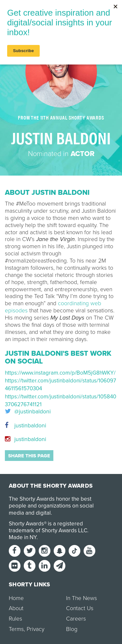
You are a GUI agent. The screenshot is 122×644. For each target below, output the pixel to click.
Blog (72, 629)
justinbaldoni (26, 426)
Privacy (35, 629)
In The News (81, 598)
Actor (82, 154)
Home (16, 598)
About (16, 608)
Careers (76, 619)
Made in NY (23, 537)
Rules (15, 619)
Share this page (29, 456)
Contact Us (80, 608)
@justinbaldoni (28, 412)
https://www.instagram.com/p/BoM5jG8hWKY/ (60, 373)
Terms (16, 629)
